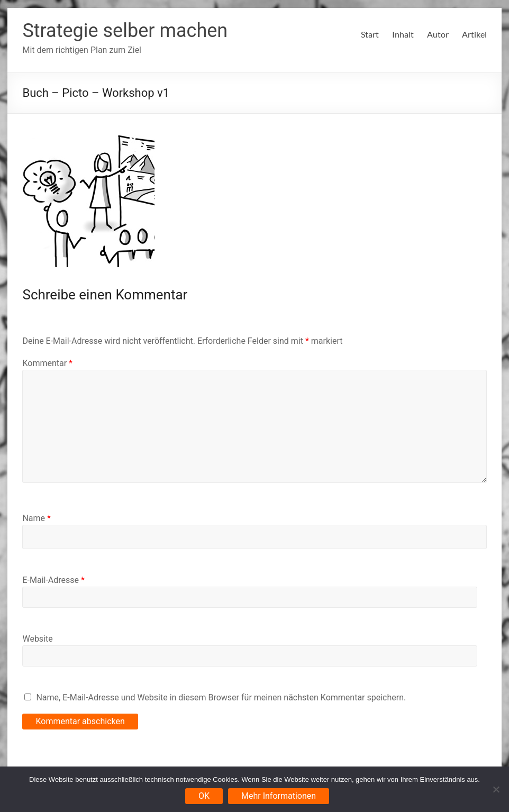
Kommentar (47, 363)
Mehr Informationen (279, 796)
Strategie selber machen (125, 31)
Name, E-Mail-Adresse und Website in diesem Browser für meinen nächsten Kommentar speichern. (221, 697)
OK (204, 796)
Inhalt (403, 34)
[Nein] (496, 789)
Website (37, 639)
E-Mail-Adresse (53, 580)
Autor (438, 34)
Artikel (474, 34)
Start (370, 34)
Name (37, 518)
